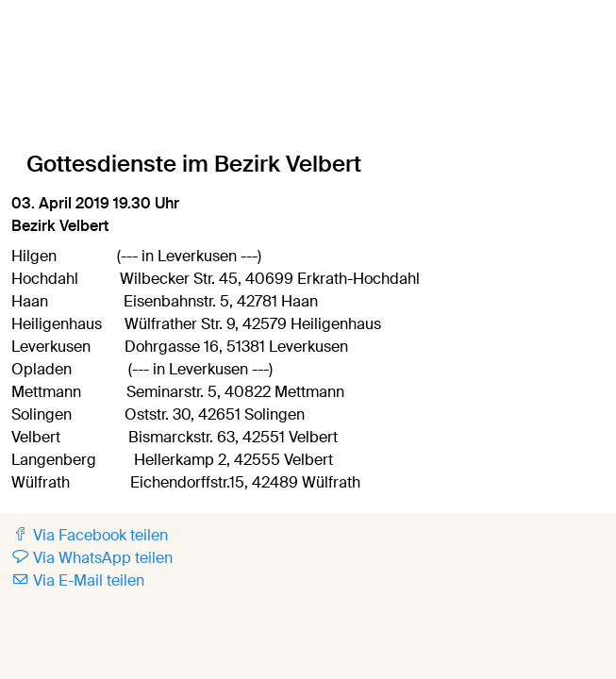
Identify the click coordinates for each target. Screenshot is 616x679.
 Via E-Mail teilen (78, 580)
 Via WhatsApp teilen (92, 558)
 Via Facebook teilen (90, 535)
